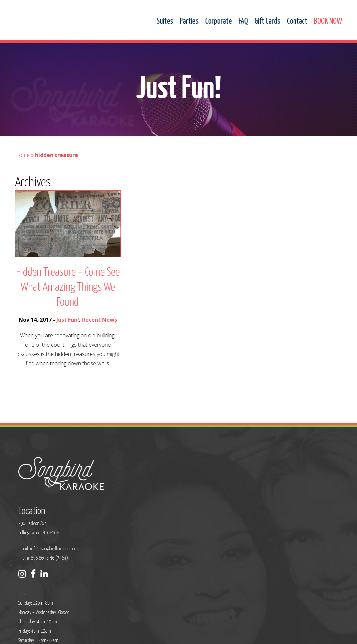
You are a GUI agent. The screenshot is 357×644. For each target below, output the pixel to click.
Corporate (219, 21)
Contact (297, 21)
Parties (189, 21)
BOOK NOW (328, 21)
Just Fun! (68, 326)
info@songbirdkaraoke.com (162, 502)
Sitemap (142, 634)
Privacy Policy (117, 634)
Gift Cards (267, 21)
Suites (165, 21)
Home (22, 161)
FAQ (243, 21)
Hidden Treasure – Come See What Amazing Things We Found (68, 294)
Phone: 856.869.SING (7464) (151, 511)
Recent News (100, 326)
